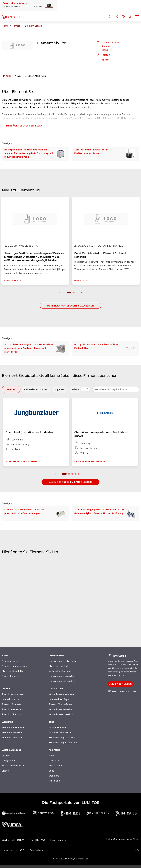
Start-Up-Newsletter (13, 671)
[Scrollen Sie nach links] (83, 389)
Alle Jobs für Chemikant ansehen (70, 482)
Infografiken (9, 760)
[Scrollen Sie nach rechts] (88, 389)
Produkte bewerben (12, 709)
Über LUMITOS (37, 840)
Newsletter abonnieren (14, 666)
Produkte (54, 760)
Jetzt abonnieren (120, 684)
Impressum (8, 850)
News (18, 76)
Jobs (51, 771)
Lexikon (6, 756)
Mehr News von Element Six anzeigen (71, 306)
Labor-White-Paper (59, 699)
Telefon (103, 55)
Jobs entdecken (57, 727)
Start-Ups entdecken (60, 666)
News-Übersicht (10, 676)
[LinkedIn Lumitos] (137, 850)
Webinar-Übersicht (12, 737)
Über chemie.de (58, 840)
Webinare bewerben (12, 732)
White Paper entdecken (61, 694)
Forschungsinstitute (13, 765)
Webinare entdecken (13, 727)
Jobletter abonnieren (61, 732)
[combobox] (116, 389)
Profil (7, 76)
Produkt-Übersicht (12, 714)
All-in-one (54, 781)
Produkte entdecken (13, 694)
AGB (22, 850)
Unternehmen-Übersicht (62, 681)
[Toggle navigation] (137, 17)
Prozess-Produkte (12, 704)
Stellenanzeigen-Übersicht (63, 742)
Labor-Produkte (10, 699)
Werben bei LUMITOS (13, 840)
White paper (55, 765)
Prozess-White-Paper (60, 704)
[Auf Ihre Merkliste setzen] (130, 17)
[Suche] (110, 17)
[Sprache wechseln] (123, 17)
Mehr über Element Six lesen (22, 126)
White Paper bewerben (61, 709)
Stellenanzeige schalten (62, 737)
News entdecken (11, 661)
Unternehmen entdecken (62, 661)
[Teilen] (117, 17)
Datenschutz (36, 850)
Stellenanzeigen (35, 76)
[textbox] (116, 389)
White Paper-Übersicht (61, 714)
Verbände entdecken (60, 671)
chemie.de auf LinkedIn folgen (122, 691)
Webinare (54, 776)
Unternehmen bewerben (62, 676)
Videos (5, 771)
